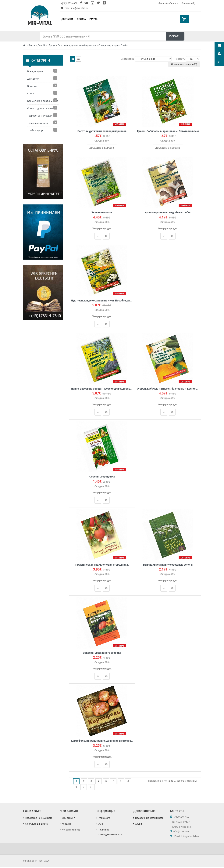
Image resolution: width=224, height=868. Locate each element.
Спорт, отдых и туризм (40, 108)
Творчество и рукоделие (41, 116)
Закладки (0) (188, 3)
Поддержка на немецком (38, 819)
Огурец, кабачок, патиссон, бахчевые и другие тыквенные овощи (168, 389)
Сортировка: (128, 59)
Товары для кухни (38, 123)
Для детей (33, 79)
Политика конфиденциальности (110, 833)
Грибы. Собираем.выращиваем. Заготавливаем (168, 131)
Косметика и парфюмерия (43, 101)
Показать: (180, 59)
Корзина (66, 825)
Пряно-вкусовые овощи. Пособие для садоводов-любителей (102, 389)
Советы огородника (102, 477)
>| (91, 788)
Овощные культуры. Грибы (113, 45)
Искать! (175, 36)
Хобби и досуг (35, 130)
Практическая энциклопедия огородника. (102, 565)
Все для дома (35, 71)
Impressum (104, 819)
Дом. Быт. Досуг (46, 45)
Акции (139, 825)
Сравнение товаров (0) (184, 64)
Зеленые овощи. (102, 213)
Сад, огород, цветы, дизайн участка (77, 45)
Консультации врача (36, 825)
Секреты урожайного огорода (102, 654)
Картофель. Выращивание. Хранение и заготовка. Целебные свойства (102, 742)
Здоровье (33, 86)
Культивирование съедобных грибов (168, 213)
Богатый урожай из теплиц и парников (102, 131)
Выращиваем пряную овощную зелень (168, 565)
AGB (101, 825)
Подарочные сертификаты (150, 819)
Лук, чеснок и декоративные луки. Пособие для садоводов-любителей (102, 301)
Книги (32, 45)
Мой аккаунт (69, 819)
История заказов (71, 831)
